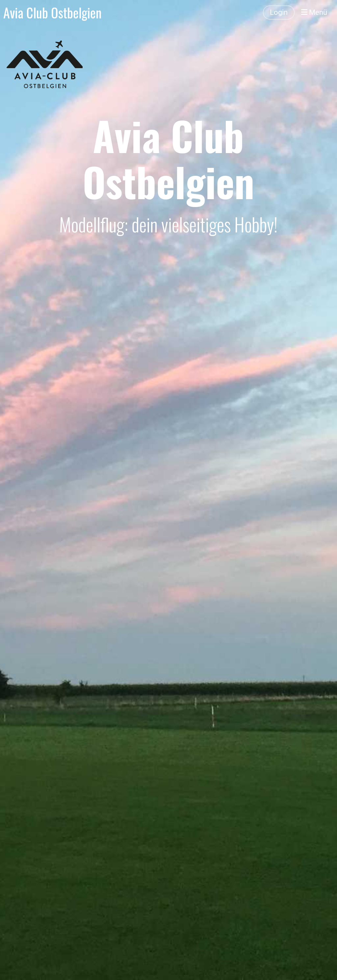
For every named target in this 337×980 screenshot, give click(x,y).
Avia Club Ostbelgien (52, 13)
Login (279, 12)
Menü (314, 12)
